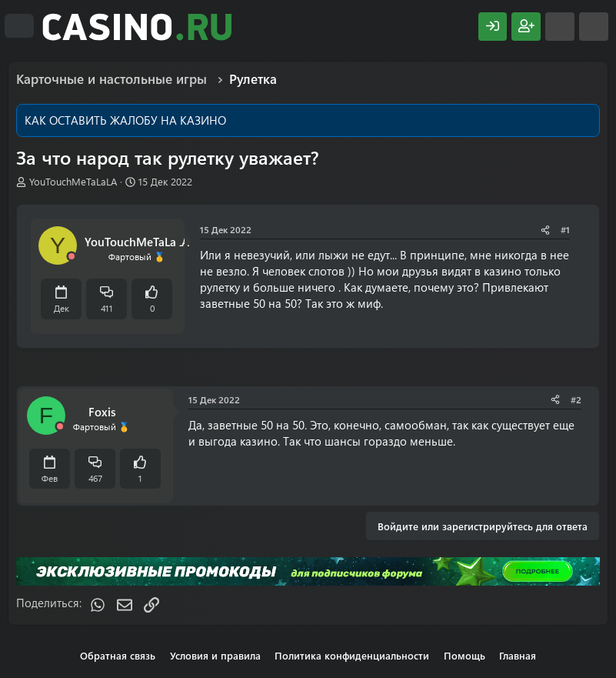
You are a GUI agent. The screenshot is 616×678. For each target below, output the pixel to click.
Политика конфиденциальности (352, 655)
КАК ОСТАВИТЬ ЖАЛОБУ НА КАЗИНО (125, 120)
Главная (518, 655)
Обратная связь (118, 655)
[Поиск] (594, 27)
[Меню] (19, 26)
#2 (576, 399)
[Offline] (72, 257)
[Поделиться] (545, 230)
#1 (565, 229)
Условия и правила (215, 655)
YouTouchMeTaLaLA (73, 181)
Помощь (464, 655)
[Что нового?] (560, 27)
